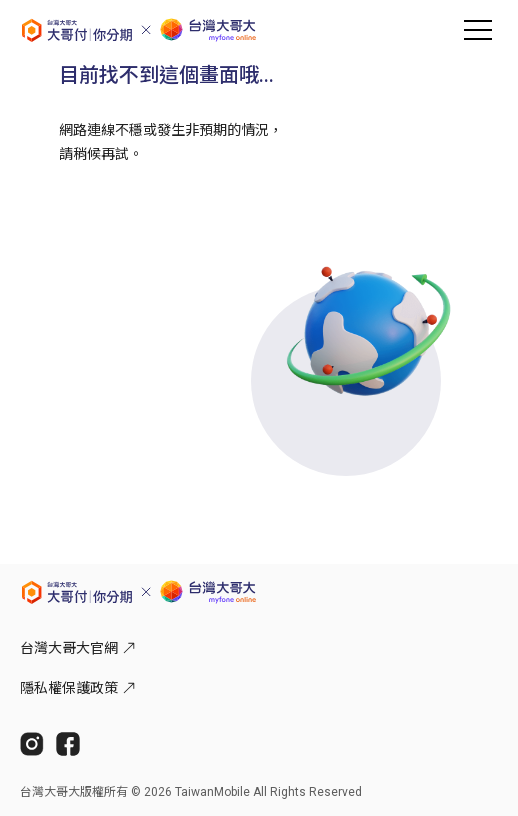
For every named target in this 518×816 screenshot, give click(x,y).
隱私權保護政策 (78, 688)
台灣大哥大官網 (78, 648)
